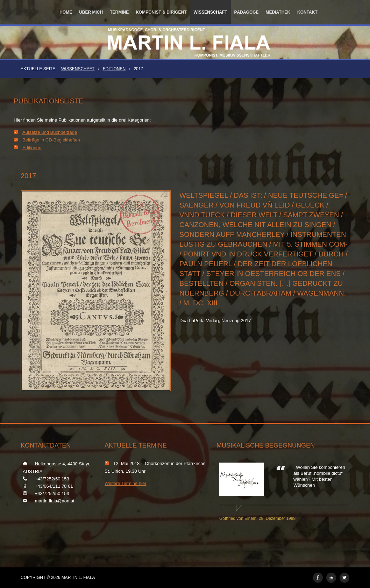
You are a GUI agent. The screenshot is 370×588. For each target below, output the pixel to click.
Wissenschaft (211, 12)
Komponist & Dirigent (161, 12)
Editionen (114, 69)
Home (66, 12)
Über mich (91, 12)
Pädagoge (247, 12)
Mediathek (278, 12)
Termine (119, 12)
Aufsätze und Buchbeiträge (50, 132)
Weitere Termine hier (125, 483)
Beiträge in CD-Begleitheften (51, 140)
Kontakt (307, 12)
